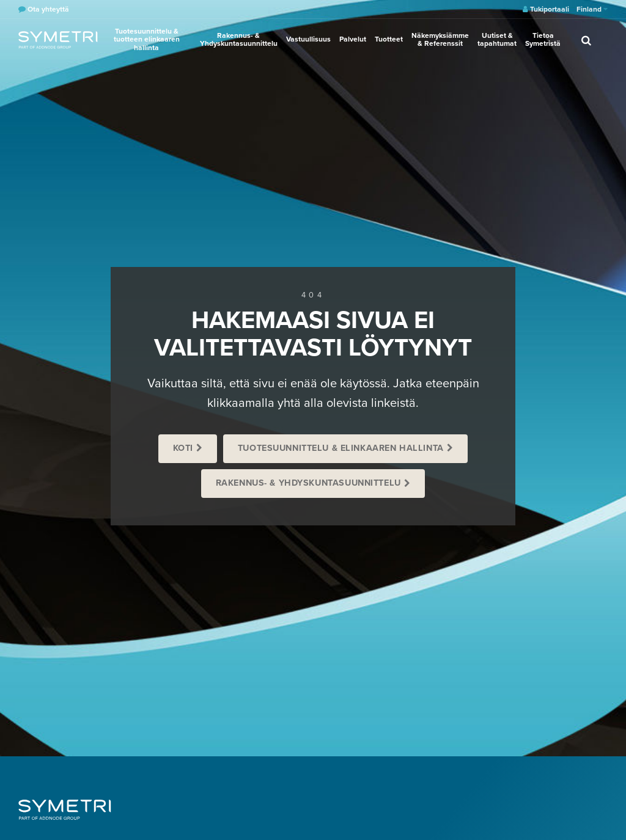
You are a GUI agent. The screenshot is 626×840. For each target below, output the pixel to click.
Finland (592, 9)
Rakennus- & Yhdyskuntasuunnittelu (239, 39)
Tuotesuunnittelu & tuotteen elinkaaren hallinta (147, 39)
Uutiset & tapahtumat (497, 39)
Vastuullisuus (308, 39)
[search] (586, 40)
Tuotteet (389, 39)
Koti (183, 448)
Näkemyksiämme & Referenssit (440, 39)
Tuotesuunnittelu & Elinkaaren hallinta (341, 448)
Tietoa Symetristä (543, 39)
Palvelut (353, 39)
